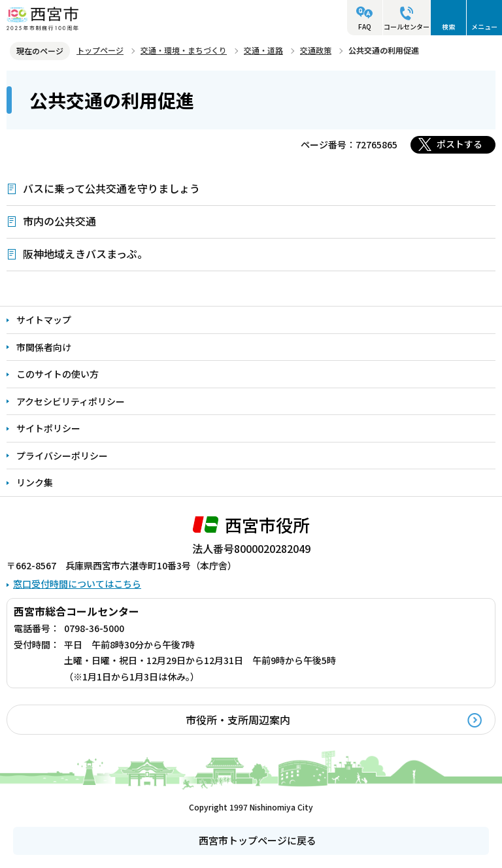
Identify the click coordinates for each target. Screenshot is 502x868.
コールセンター (407, 26)
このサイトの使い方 (58, 374)
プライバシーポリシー (62, 456)
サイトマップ (44, 320)
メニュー (484, 26)
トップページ (100, 50)
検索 (448, 26)
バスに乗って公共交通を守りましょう (111, 188)
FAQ (365, 26)
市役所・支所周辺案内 (238, 720)
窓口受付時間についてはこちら (77, 584)
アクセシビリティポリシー (71, 401)
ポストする (460, 144)
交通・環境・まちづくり (184, 50)
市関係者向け (44, 347)
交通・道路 (263, 50)
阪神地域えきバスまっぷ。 (85, 254)
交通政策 (316, 50)
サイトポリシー (48, 428)
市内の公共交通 (59, 221)
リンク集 (35, 482)
